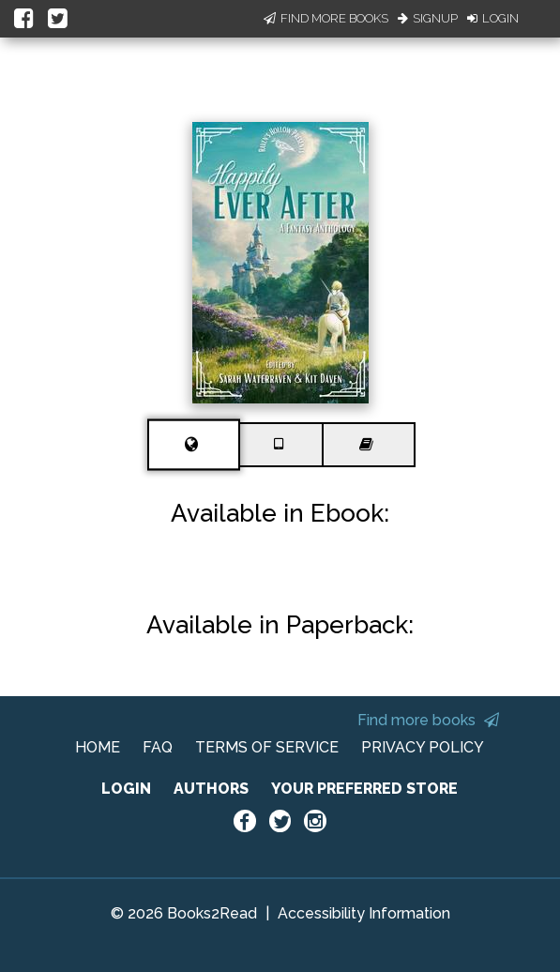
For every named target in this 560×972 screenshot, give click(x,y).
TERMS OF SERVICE (267, 747)
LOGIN (126, 789)
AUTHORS (211, 789)
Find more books (428, 720)
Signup (428, 18)
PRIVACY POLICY (423, 747)
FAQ (158, 747)
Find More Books (326, 18)
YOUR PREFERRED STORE (364, 789)
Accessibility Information (364, 913)
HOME (98, 747)
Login (493, 18)
